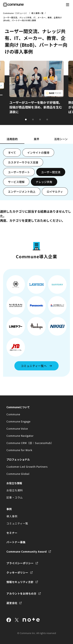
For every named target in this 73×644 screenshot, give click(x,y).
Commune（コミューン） (15, 13)
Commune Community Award (27, 551)
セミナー (12, 533)
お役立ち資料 (15, 490)
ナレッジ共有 (44, 182)
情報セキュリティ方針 (20, 582)
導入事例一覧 (37, 13)
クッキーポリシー (17, 572)
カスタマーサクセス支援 (23, 162)
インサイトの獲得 (38, 153)
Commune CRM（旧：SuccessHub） (30, 443)
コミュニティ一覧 (17, 523)
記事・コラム (15, 497)
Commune (13, 414)
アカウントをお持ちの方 (21, 593)
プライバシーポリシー (20, 563)
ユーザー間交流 (51, 172)
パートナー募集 (16, 542)
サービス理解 (16, 182)
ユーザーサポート (19, 172)
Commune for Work (19, 450)
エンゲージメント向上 (22, 191)
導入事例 (12, 516)
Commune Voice (17, 428)
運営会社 (12, 603)
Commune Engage (18, 421)
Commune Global (18, 474)
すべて (12, 153)
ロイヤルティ (55, 191)
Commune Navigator (20, 436)
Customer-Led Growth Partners (27, 467)
